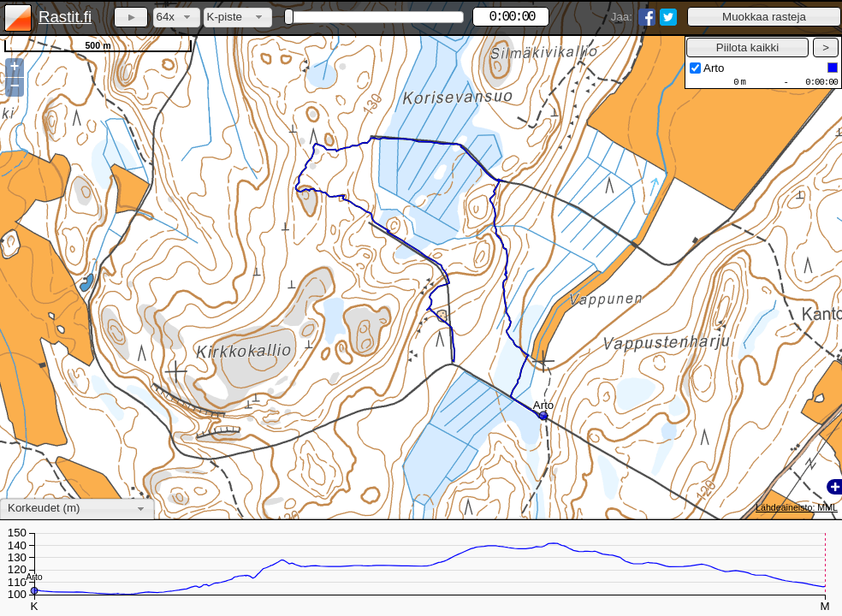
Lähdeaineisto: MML (797, 507)
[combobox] (177, 18)
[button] (764, 17)
